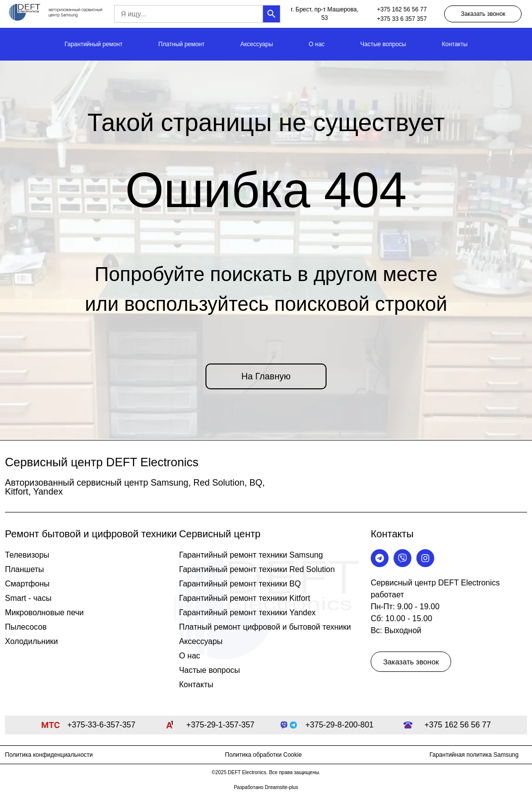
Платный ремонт (181, 44)
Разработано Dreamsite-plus (266, 787)
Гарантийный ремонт (94, 44)
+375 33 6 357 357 (401, 19)
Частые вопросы (383, 44)
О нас (317, 44)
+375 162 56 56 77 (401, 9)
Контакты (455, 44)
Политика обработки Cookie (263, 755)
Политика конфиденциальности (49, 755)
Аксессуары (257, 44)
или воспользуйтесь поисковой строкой (266, 304)
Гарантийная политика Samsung (474, 755)
